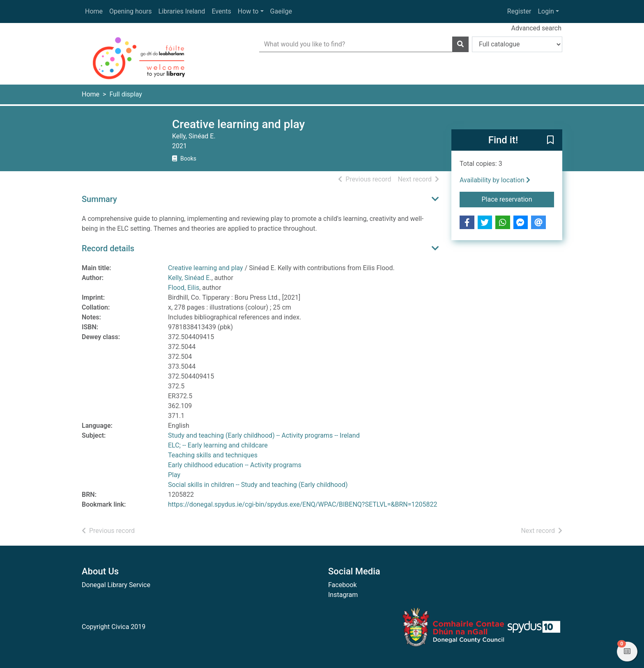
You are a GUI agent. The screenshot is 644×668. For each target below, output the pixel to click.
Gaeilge (281, 11)
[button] (550, 140)
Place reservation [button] (518, 199)
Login (546, 11)
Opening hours (130, 11)
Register (519, 11)
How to (248, 11)
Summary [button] (99, 199)
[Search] (460, 44)
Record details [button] (108, 248)
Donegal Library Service (116, 585)
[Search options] (517, 44)
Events (221, 11)
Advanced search (536, 28)
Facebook (342, 585)
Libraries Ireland (182, 11)
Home (94, 11)
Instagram (343, 595)
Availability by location (495, 180)
